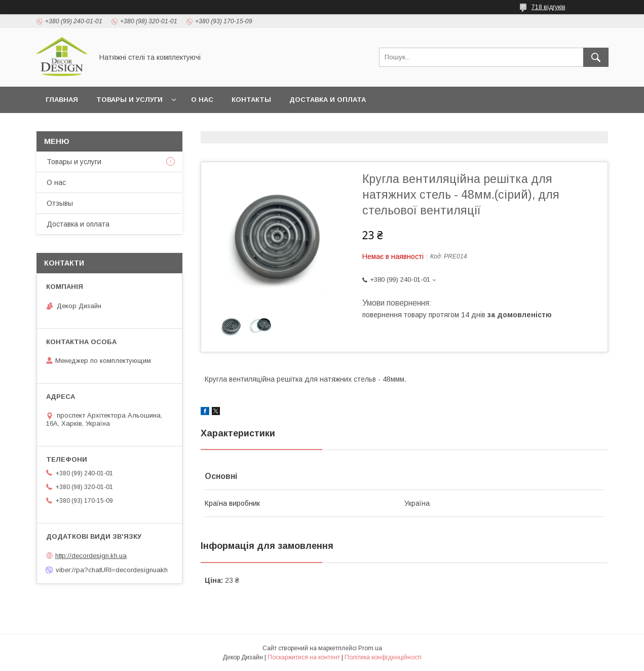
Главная (62, 100)
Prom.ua (370, 648)
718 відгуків (548, 7)
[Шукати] (596, 57)
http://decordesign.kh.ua (91, 556)
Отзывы (60, 203)
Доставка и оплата (328, 100)
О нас (202, 100)
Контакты (251, 100)
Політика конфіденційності (383, 657)
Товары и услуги (129, 100)
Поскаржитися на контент (304, 657)
